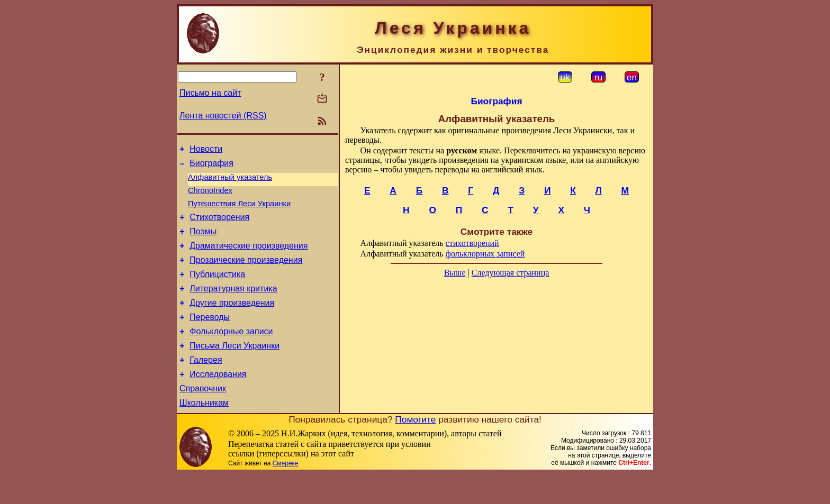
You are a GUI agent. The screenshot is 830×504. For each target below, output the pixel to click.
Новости (206, 150)
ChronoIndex (210, 197)
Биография (211, 166)
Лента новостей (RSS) (223, 116)
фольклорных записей (485, 254)
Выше (455, 273)
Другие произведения (232, 322)
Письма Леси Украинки (234, 369)
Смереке (286, 493)
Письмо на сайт (210, 93)
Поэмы (203, 242)
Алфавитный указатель (230, 182)
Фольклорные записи (231, 354)
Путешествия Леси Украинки (239, 212)
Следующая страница (511, 273)
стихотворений (472, 243)
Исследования (218, 401)
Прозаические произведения (246, 274)
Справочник (203, 417)
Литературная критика (233, 306)
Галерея (206, 385)
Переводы (210, 338)
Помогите (415, 450)
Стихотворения (219, 227)
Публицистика (217, 290)
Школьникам (204, 433)
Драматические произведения (249, 258)
